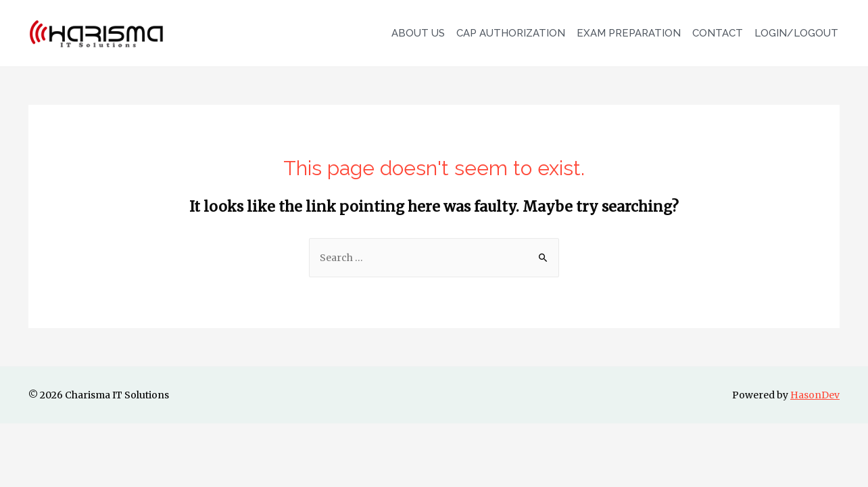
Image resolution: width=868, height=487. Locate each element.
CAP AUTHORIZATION (511, 33)
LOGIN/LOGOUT (796, 33)
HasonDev (815, 395)
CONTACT (718, 33)
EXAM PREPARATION (629, 33)
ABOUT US (418, 33)
